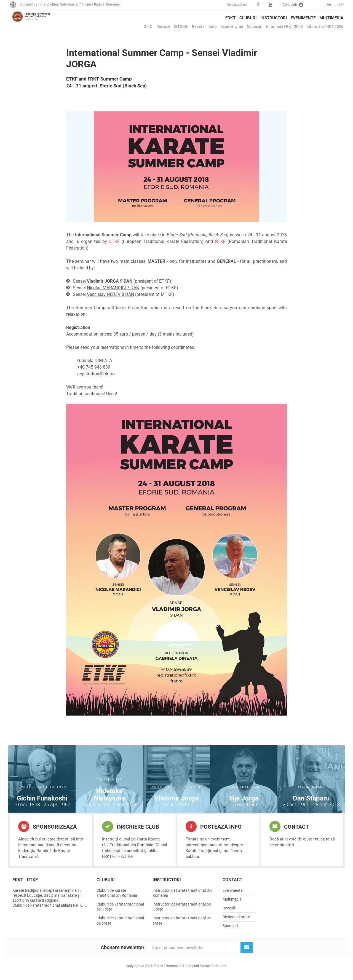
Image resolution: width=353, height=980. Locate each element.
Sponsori (255, 26)
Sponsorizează (47, 831)
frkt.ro (40, 22)
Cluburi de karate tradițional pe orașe (120, 925)
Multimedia (331, 18)
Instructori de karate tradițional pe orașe (182, 925)
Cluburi (248, 18)
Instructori (274, 18)
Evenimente (303, 18)
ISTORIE (181, 26)
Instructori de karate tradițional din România (182, 897)
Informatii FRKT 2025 (284, 26)
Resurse (163, 26)
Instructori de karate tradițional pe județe (182, 911)
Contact (289, 831)
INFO (148, 26)
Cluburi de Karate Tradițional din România (117, 897)
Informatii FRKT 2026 (325, 26)
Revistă (198, 26)
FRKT (230, 18)
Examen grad (232, 26)
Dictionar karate (236, 921)
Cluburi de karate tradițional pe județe (120, 911)
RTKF (220, 246)
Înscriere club (131, 831)
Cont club (293, 5)
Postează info (214, 831)
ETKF (114, 246)
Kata (213, 26)
